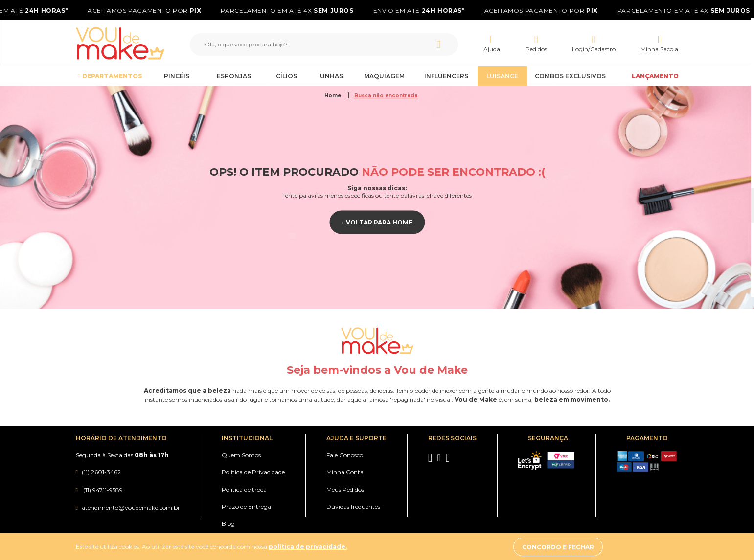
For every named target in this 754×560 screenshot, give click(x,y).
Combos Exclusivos (570, 76)
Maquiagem (384, 76)
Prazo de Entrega (246, 506)
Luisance (502, 76)
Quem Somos (241, 455)
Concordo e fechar (587, 547)
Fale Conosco (345, 455)
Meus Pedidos (345, 489)
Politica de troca (244, 489)
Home (333, 96)
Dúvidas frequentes (353, 506)
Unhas (331, 76)
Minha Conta (345, 472)
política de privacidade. (308, 547)
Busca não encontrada (386, 96)
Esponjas (234, 76)
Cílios (286, 76)
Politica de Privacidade (253, 472)
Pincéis (177, 76)
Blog (228, 524)
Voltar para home (379, 222)
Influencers (446, 76)
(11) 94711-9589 (102, 490)
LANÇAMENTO (655, 76)
